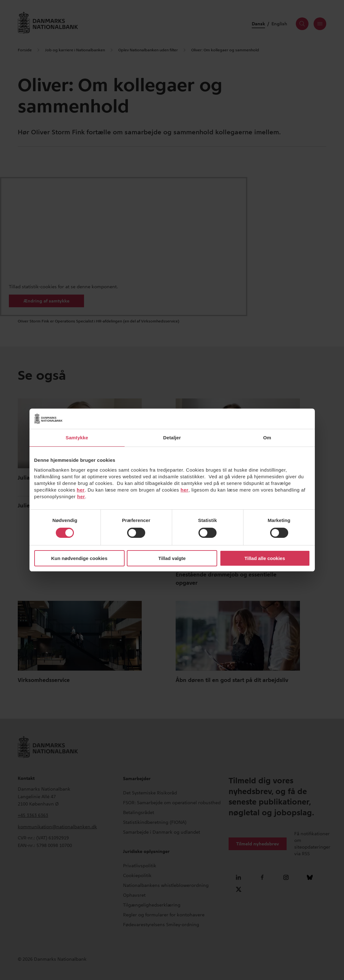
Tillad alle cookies (265, 558)
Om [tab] (267, 438)
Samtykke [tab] (77, 438)
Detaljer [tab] (172, 438)
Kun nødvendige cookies (79, 558)
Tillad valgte (172, 558)
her (81, 490)
